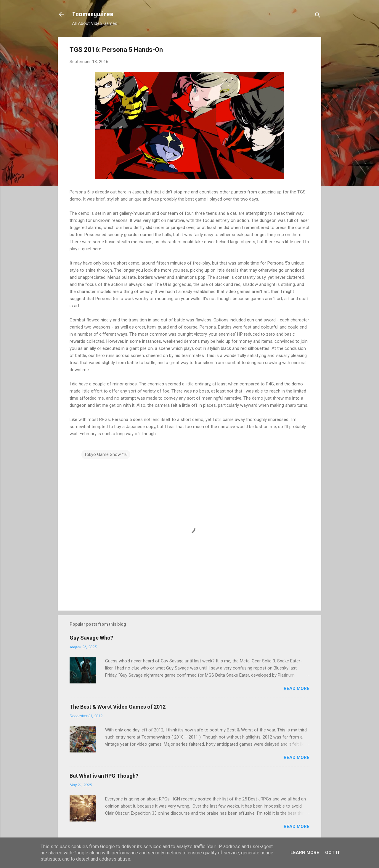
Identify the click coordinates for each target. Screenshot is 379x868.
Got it (333, 853)
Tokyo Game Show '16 (106, 454)
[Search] (318, 16)
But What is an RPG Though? (104, 776)
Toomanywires (93, 14)
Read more (297, 688)
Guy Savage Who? (91, 638)
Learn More (305, 853)
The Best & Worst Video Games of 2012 (118, 707)
